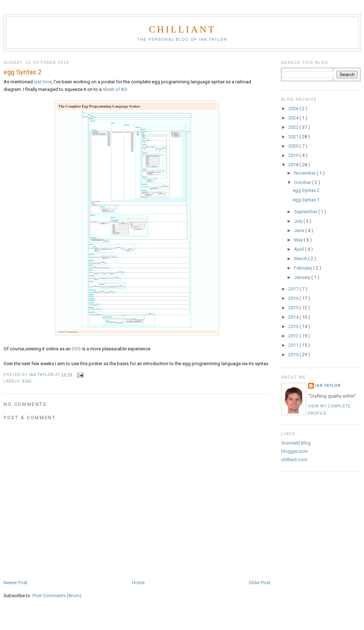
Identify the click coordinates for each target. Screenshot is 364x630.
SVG (76, 349)
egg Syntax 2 (306, 190)
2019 (294, 155)
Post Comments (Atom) (57, 596)
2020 (294, 146)
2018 (294, 165)
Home (138, 583)
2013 (294, 326)
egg (27, 381)
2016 (294, 298)
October (303, 182)
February (304, 268)
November (305, 173)
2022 (294, 127)
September (306, 212)
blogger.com (294, 451)
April (299, 249)
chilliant (182, 29)
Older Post (259, 583)
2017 (294, 289)
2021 (294, 137)
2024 (294, 118)
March (301, 259)
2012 (294, 336)
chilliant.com (294, 460)
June (300, 230)
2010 (294, 355)
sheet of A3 (115, 89)
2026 (294, 108)
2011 (294, 345)
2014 (294, 317)
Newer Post (15, 583)
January (303, 277)
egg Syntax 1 (306, 200)
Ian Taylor (328, 386)
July (299, 221)
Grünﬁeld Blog (296, 443)
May (299, 240)
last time (43, 82)
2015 (294, 308)
